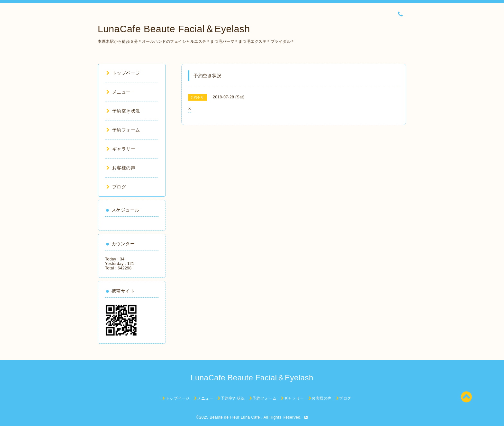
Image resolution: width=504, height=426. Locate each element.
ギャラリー (121, 149)
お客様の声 (121, 168)
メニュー (119, 92)
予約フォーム (123, 130)
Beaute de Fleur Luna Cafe (235, 417)
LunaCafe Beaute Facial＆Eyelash (174, 29)
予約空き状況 (123, 111)
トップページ (123, 73)
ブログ (116, 187)
